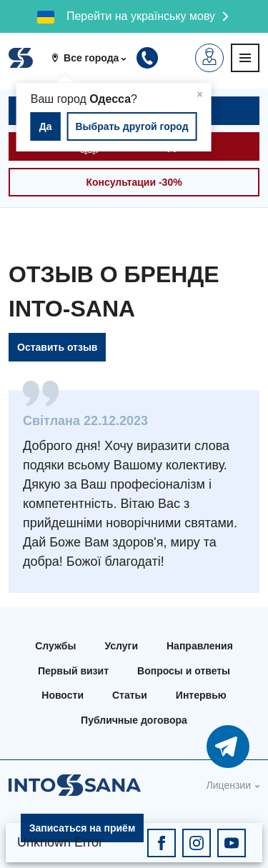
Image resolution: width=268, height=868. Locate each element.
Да (46, 126)
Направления (200, 646)
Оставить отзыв (57, 347)
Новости (63, 695)
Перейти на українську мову (141, 16)
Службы (55, 646)
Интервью (201, 695)
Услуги (121, 646)
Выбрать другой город (131, 126)
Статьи (130, 695)
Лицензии (229, 785)
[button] (94, 58)
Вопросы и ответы (184, 671)
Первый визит (73, 671)
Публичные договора (134, 720)
